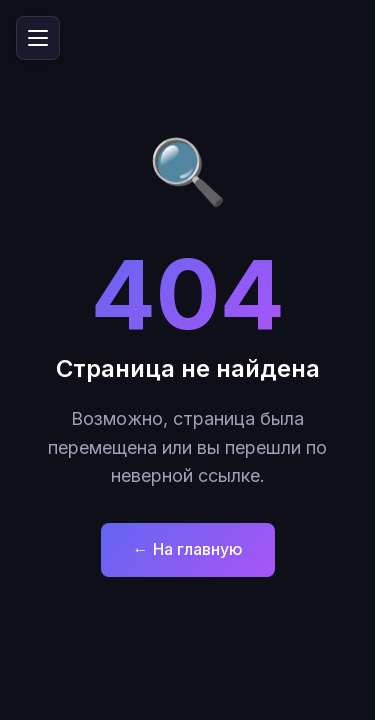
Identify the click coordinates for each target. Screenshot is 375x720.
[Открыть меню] (38, 38)
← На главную (188, 549)
